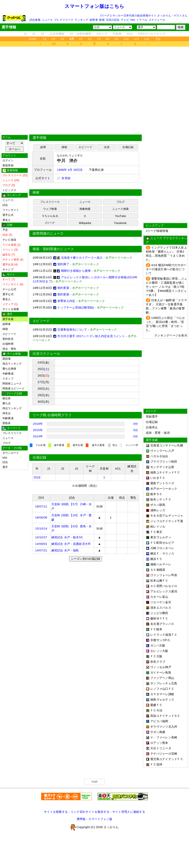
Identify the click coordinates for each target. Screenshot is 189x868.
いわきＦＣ (158, 478)
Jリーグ (50, 223)
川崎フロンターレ (162, 548)
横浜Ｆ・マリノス (162, 554)
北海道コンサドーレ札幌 (167, 445)
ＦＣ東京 (156, 532)
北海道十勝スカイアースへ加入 (82, 258)
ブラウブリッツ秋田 (164, 462)
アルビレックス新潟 (164, 591)
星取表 (7, 423)
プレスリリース (64, 20)
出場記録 (128, 147)
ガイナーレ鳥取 (161, 673)
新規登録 (8, 165)
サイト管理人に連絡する (129, 812)
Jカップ (102, 34)
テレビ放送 (9, 240)
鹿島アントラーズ (162, 483)
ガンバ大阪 (158, 645)
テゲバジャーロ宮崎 (164, 754)
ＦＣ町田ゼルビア (162, 543)
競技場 (7, 359)
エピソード (9, 334)
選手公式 (8, 215)
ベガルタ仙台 (159, 456)
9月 (117, 39)
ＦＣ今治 (156, 710)
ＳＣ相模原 (158, 570)
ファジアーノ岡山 (162, 678)
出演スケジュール (46, 354)
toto (133, 20)
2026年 (33, 39)
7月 (99, 39)
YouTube (120, 216)
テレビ (125, 20)
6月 (90, 39)
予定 (158, 39)
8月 (108, 39)
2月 (54, 39)
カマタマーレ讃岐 (162, 694)
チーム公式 (9, 289)
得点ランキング (12, 364)
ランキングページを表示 (171, 335)
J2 (34, 34)
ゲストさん (181, 16)
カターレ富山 (159, 597)
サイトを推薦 (11, 309)
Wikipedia (85, 223)
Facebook (120, 223)
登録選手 (152, 417)
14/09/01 (41, 544)
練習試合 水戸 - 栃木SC (67, 537)
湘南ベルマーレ (161, 564)
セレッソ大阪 (159, 651)
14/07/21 (41, 550)
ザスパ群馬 (158, 505)
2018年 (38, 424)
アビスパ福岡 (159, 721)
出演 (107, 147)
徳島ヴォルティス (162, 700)
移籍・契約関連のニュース (53, 249)
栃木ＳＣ (156, 494)
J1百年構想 (57, 34)
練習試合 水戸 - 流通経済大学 (71, 544)
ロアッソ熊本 (159, 743)
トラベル (142, 20)
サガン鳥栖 (158, 732)
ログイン (8, 160)
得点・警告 (9, 349)
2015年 (38, 430)
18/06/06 (41, 517)
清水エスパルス (161, 608)
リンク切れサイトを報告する (90, 812)
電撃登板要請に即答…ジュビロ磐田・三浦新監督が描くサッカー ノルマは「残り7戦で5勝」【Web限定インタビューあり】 (166, 287)
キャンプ (8, 270)
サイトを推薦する (56, 812)
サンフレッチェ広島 (164, 683)
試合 (5, 205)
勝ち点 (7, 403)
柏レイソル (158, 527)
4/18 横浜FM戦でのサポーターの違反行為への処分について (166, 269)
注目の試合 (113, 20)
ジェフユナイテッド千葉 (167, 521)
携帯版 (81, 819)
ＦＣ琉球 (156, 764)
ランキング (81, 20)
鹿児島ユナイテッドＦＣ (167, 759)
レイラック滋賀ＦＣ (164, 635)
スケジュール (157, 20)
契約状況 (8, 339)
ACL (130, 34)
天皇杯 (117, 34)
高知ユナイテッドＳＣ (165, 716)
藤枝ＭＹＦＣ (159, 618)
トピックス (9, 190)
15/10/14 (41, 529)
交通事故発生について (72, 330)
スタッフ (8, 379)
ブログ (7, 443)
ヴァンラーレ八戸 (162, 451)
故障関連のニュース (48, 233)
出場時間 (8, 344)
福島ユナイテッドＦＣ (165, 472)
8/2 (54, 44)
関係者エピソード (13, 388)
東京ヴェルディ (161, 537)
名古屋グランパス (162, 624)
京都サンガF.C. (161, 640)
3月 (63, 39)
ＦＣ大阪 (156, 656)
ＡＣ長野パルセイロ (164, 586)
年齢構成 (8, 374)
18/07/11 (41, 506)
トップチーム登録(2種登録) (76, 307)
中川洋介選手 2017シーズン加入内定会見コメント (91, 336)
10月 (126, 39)
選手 (5, 467)
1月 (45, 39)
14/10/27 (41, 537)
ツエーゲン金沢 (161, 602)
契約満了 (63, 264)
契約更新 (63, 288)
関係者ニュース (12, 384)
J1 (25, 34)
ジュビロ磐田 (159, 613)
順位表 (7, 398)
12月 (147, 39)
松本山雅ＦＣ (159, 581)
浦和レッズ (158, 510)
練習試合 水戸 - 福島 (65, 550)
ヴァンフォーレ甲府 (164, 575)
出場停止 (152, 427)
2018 (37, 477)
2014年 (38, 436)
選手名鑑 (8, 319)
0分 (136, 424)
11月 (137, 39)
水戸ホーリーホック (164, 489)
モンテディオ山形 (162, 467)
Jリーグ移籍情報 (157, 231)
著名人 (7, 220)
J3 (42, 34)
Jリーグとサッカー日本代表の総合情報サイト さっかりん (136, 16)
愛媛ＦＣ (156, 705)
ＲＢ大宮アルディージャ (167, 516)
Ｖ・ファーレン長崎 (164, 737)
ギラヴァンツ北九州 (164, 727)
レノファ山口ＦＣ (162, 689)
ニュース (47, 20)
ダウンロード (11, 453)
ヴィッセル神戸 (161, 667)
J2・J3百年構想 (81, 34)
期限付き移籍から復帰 (76, 271)
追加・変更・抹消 (158, 433)
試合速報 (35, 20)
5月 (81, 39)
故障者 (94, 20)
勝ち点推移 (9, 369)
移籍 (102, 20)
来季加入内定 (66, 301)
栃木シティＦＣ (161, 499)
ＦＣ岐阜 (156, 629)
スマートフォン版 (100, 819)
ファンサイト (11, 210)
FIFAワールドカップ (152, 34)
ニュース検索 (120, 209)
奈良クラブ (158, 662)
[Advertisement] (94, 91)
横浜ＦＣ (156, 559)
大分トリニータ (161, 748)
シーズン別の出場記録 (85, 559)
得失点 (7, 413)
